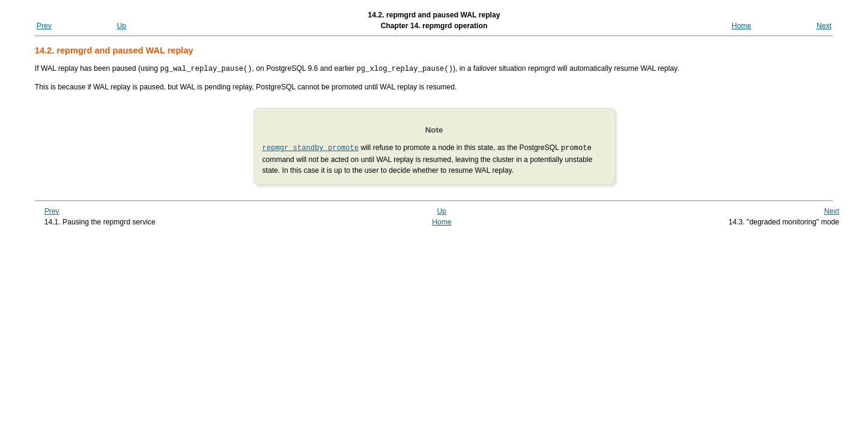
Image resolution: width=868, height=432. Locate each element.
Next (824, 26)
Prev (44, 26)
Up (122, 26)
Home (741, 26)
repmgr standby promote (311, 147)
